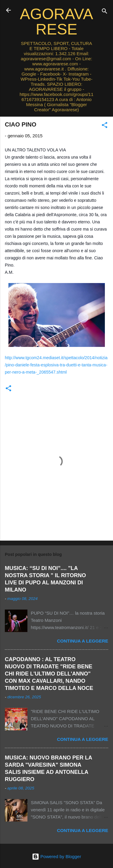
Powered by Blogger (56, 856)
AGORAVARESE (56, 22)
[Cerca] (105, 12)
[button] (105, 126)
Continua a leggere (83, 641)
